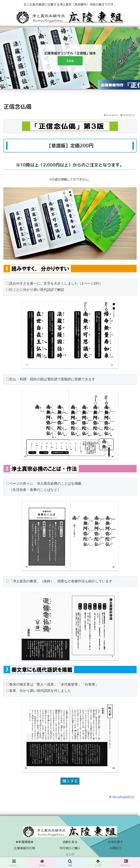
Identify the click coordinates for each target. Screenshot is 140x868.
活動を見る (70, 842)
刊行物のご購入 (70, 848)
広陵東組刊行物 (24, 848)
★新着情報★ (24, 842)
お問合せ (116, 848)
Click (70, 61)
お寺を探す (116, 842)
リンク (70, 854)
